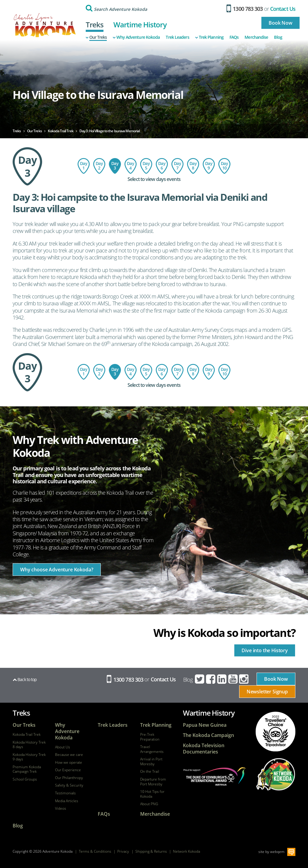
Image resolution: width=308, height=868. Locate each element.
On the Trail (150, 772)
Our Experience (68, 770)
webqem (277, 851)
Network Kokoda (186, 851)
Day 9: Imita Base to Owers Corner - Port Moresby (209, 166)
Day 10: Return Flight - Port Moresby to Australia (224, 166)
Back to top (25, 679)
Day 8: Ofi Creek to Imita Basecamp (193, 166)
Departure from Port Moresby (153, 782)
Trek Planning (209, 37)
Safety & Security (69, 785)
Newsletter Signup (267, 692)
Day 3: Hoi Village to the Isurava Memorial (115, 166)
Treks (95, 24)
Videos (61, 808)
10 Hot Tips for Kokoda (152, 794)
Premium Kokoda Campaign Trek (27, 769)
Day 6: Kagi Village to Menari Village (162, 166)
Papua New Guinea (205, 725)
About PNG (149, 804)
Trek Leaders (177, 37)
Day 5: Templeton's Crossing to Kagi (146, 166)
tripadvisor (276, 732)
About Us (63, 747)
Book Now (280, 23)
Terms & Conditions (95, 851)
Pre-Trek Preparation (150, 737)
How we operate (69, 763)
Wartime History (140, 24)
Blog (278, 37)
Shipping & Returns (151, 851)
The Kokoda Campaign (208, 735)
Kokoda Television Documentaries (204, 749)
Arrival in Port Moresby (151, 761)
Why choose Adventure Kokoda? (57, 570)
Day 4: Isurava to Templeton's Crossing (131, 166)
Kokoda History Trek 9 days (29, 757)
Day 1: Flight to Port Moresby (84, 166)
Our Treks (96, 37)
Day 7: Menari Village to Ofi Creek (177, 166)
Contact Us (283, 9)
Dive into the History (265, 650)
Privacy (123, 851)
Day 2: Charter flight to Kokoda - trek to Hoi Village (99, 166)
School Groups (25, 779)
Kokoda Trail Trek (27, 735)
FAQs (234, 37)
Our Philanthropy (69, 778)
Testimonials (65, 793)
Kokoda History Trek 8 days (29, 745)
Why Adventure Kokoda (136, 37)
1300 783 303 (245, 9)
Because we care (69, 755)
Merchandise (256, 37)
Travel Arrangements (152, 749)
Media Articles (67, 801)
